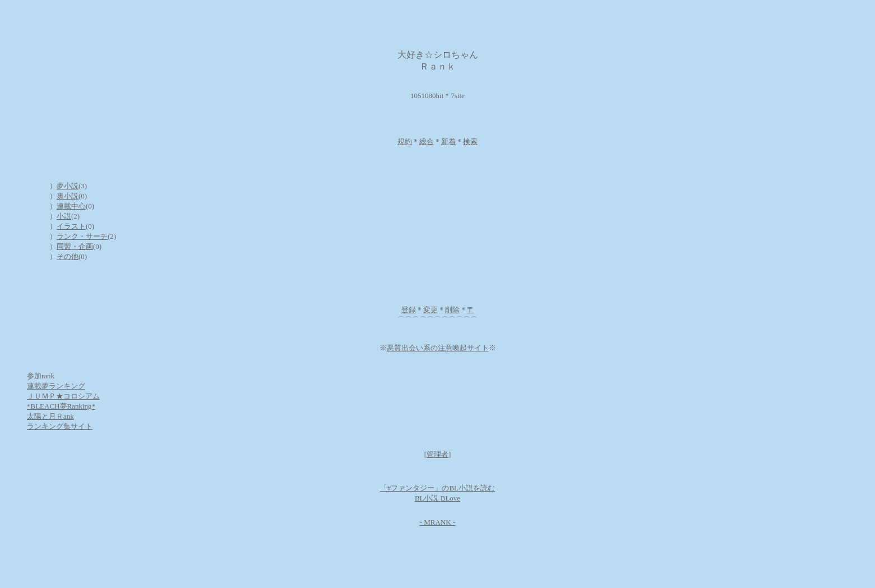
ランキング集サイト (60, 426)
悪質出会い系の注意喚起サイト (438, 348)
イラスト (71, 226)
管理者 (437, 454)
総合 (427, 142)
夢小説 (68, 186)
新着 (448, 142)
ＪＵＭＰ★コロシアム (63, 396)
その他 (68, 256)
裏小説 (68, 196)
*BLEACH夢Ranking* (61, 406)
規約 (405, 142)
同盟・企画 (75, 246)
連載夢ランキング (56, 386)
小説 (64, 216)
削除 (452, 310)
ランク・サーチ (82, 236)
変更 (430, 310)
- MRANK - (438, 522)
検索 (470, 142)
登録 (409, 310)
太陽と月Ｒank (50, 416)
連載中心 (71, 206)
